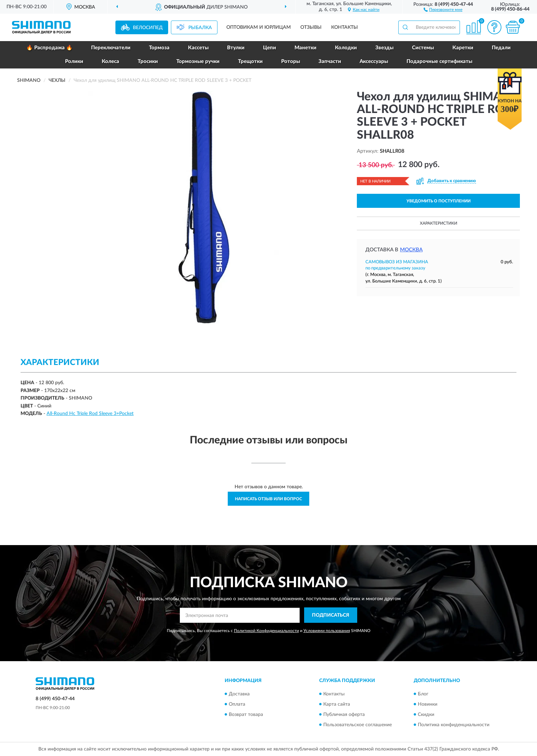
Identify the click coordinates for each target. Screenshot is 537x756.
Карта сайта (337, 704)
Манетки (305, 48)
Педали (501, 48)
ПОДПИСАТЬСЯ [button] (331, 615)
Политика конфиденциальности (454, 725)
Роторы (291, 61)
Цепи (270, 48)
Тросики (148, 61)
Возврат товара (246, 715)
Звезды (384, 48)
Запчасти (330, 61)
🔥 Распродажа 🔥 (49, 48)
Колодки (346, 48)
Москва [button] (411, 250)
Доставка (239, 694)
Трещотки (250, 61)
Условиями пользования (327, 631)
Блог (423, 694)
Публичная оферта (344, 715)
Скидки (426, 715)
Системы (423, 48)
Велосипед (148, 28)
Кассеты (198, 48)
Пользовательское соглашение (358, 725)
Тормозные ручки (198, 61)
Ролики (74, 61)
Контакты (345, 27)
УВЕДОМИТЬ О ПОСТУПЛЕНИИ (439, 201)
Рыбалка (200, 28)
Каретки (463, 48)
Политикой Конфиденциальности (266, 631)
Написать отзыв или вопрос (268, 499)
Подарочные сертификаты (439, 61)
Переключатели (111, 48)
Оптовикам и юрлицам (259, 27)
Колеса (110, 61)
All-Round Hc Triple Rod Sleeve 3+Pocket (90, 414)
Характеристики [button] (439, 223)
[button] (443, 9)
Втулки (236, 48)
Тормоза (159, 48)
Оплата (237, 704)
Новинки (428, 704)
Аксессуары (374, 61)
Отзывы (311, 27)
